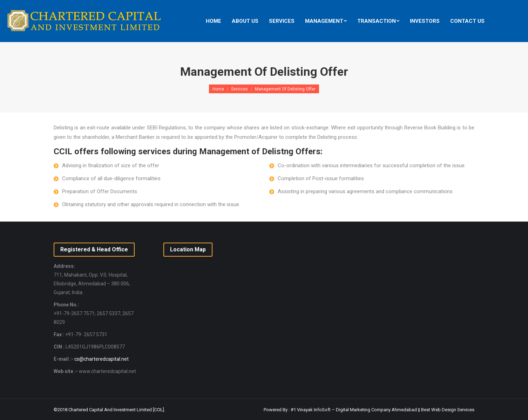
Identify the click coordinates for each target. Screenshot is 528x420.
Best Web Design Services (448, 410)
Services (239, 89)
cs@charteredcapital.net (101, 359)
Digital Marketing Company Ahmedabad (376, 410)
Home (218, 89)
